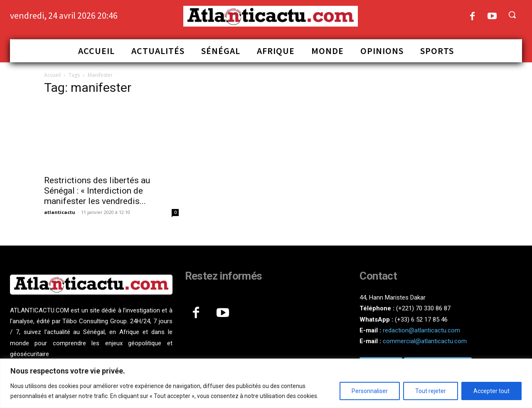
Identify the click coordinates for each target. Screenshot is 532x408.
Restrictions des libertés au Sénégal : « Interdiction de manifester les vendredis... (97, 191)
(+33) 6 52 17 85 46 (421, 320)
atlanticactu (60, 212)
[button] (512, 15)
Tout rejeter (431, 391)
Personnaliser (370, 391)
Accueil (52, 75)
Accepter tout (491, 391)
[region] (266, 383)
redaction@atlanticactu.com (421, 330)
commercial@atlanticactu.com (425, 341)
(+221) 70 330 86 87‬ (423, 308)
